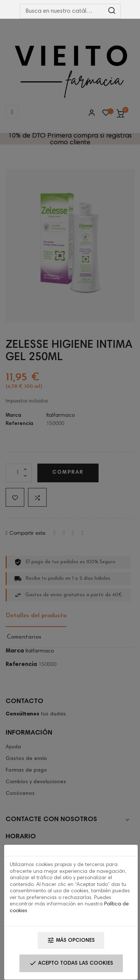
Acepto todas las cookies (71, 963)
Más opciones (71, 940)
